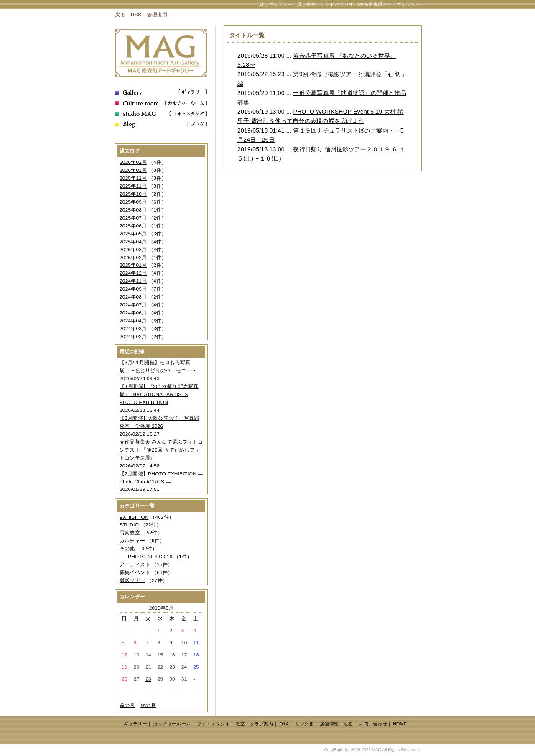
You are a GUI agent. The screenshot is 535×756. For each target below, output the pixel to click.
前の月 (127, 705)
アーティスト (135, 564)
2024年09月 (133, 289)
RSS (136, 15)
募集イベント (135, 572)
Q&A (284, 724)
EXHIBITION (134, 517)
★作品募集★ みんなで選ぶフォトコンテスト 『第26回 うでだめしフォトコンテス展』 (161, 450)
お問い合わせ (373, 724)
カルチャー (132, 541)
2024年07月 (133, 305)
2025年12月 (133, 178)
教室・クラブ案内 (255, 724)
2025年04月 (133, 242)
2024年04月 (133, 321)
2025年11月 (133, 186)
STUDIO (129, 525)
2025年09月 (133, 202)
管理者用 (157, 15)
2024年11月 (133, 281)
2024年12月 (133, 273)
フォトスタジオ (213, 724)
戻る (120, 15)
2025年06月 (133, 226)
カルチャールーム (172, 724)
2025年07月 (133, 218)
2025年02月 (133, 258)
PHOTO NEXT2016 (150, 557)
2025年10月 (133, 194)
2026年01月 (133, 170)
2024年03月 (133, 329)
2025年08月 (133, 210)
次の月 (148, 705)
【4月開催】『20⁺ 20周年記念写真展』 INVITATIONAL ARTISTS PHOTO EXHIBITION (159, 394)
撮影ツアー (132, 580)
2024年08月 (133, 297)
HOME (400, 724)
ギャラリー (135, 724)
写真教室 (130, 533)
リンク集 (304, 724)
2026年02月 (133, 162)
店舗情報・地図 (336, 724)
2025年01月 (133, 265)
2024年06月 (133, 313)
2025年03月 (133, 250)
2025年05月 (133, 234)
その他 (127, 549)
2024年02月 (133, 337)
